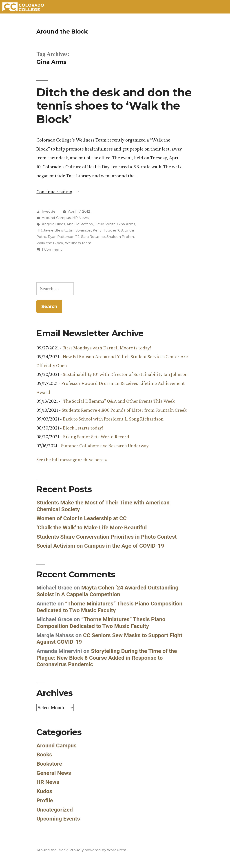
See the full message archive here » (72, 460)
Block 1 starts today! (83, 428)
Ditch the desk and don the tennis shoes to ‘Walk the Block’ (114, 106)
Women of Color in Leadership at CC (81, 518)
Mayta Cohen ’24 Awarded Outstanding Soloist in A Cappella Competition (107, 591)
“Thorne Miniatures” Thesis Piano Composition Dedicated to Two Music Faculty (109, 607)
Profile (45, 800)
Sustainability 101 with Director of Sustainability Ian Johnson (125, 374)
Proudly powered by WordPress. (98, 850)
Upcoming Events (58, 819)
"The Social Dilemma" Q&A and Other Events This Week (118, 401)
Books (44, 754)
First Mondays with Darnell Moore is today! (107, 348)
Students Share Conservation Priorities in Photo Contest (106, 537)
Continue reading (58, 192)
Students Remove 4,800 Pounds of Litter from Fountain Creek (124, 410)
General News (54, 773)
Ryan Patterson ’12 (64, 237)
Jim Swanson (80, 230)
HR (39, 230)
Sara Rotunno (93, 237)
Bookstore (49, 764)
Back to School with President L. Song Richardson (113, 419)
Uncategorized (55, 810)
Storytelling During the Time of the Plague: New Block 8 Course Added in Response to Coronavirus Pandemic (107, 658)
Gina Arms (126, 224)
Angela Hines (53, 224)
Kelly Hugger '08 (108, 230)
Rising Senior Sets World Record (96, 437)
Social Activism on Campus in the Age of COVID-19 (100, 546)
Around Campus (56, 218)
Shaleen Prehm (120, 237)
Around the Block (62, 31)
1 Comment (52, 249)
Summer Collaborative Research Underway (105, 446)
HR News (80, 218)
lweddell (50, 211)
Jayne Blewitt (55, 230)
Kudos (44, 791)
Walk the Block (50, 243)
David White (105, 224)
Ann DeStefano (80, 224)
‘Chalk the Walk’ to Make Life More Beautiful (92, 527)
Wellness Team (78, 243)
